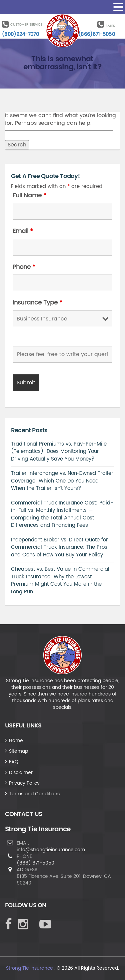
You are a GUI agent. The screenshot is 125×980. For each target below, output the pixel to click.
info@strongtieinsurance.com (51, 850)
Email (23, 231)
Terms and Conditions (34, 794)
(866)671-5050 (97, 34)
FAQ (14, 762)
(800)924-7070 (20, 34)
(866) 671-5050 (35, 863)
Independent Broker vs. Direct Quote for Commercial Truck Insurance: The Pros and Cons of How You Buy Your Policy (59, 547)
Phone (24, 267)
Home (16, 741)
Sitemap (18, 751)
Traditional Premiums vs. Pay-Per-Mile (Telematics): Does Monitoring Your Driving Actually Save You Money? (59, 452)
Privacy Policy (24, 783)
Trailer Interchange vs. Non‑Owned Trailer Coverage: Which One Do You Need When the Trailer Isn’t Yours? (62, 481)
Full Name (29, 196)
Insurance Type (37, 303)
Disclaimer (21, 773)
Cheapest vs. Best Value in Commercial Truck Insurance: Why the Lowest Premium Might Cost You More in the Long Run (60, 581)
